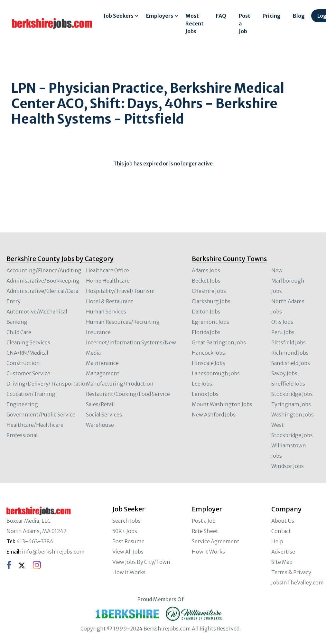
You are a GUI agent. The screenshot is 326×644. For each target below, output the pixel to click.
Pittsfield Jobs (289, 342)
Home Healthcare (108, 281)
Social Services (104, 415)
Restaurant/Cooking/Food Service (128, 394)
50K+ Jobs (125, 531)
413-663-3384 (35, 541)
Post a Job (245, 23)
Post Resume (128, 541)
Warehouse (100, 425)
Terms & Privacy (291, 572)
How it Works (129, 572)
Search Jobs (126, 521)
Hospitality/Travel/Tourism (120, 291)
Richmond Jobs (290, 353)
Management (103, 373)
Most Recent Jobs (195, 23)
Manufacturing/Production (120, 384)
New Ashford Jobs (214, 415)
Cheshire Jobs (209, 291)
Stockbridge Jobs (292, 394)
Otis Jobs (282, 322)
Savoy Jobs (284, 373)
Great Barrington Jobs (219, 342)
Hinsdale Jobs (209, 363)
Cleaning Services (28, 342)
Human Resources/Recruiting (123, 322)
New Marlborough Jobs (288, 281)
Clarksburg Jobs (211, 301)
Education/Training (31, 394)
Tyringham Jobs (291, 404)
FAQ (221, 16)
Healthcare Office (107, 270)
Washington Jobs (293, 415)
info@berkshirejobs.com (53, 552)
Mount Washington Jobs (222, 404)
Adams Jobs (206, 270)
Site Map (282, 562)
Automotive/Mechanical (37, 312)
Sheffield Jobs (288, 384)
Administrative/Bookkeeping (43, 281)
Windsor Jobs (288, 466)
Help (277, 541)
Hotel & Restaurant (110, 301)
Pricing (272, 16)
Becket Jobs (206, 281)
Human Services (106, 312)
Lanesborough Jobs (216, 373)
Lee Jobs (202, 384)
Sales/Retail (100, 404)
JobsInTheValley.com (298, 583)
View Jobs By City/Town (141, 562)
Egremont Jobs (210, 322)
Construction (23, 363)
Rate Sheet (205, 531)
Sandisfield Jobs (291, 363)
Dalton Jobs (206, 312)
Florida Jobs (206, 332)
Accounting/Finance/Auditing (44, 270)
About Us (283, 521)
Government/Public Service (41, 415)
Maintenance (102, 363)
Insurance (98, 332)
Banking (17, 322)
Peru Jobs (283, 332)
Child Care (19, 332)
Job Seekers (119, 16)
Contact (281, 531)
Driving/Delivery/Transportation (48, 384)
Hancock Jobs (208, 353)
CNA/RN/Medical (27, 353)
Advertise (283, 552)
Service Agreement (216, 541)
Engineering (22, 404)
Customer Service (28, 373)
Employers (160, 16)
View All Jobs (128, 552)
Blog (299, 16)
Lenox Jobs (205, 394)
